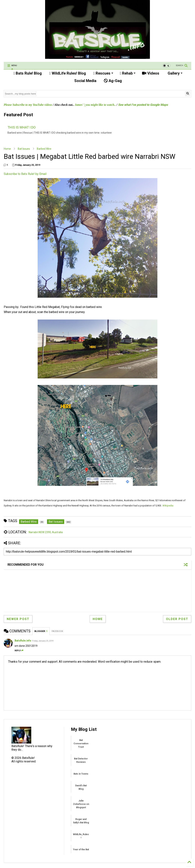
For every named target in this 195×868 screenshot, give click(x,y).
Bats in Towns (81, 774)
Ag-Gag (113, 81)
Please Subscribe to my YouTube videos (28, 105)
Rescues (103, 73)
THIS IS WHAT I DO (22, 127)
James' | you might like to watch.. (95, 105)
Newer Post (18, 619)
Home (7, 149)
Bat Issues (24, 149)
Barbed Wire (44, 149)
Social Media (85, 81)
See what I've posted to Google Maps (143, 105)
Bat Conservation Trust (81, 744)
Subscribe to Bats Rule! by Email (25, 174)
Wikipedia (168, 506)
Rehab (128, 73)
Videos (151, 73)
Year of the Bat (81, 850)
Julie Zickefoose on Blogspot (81, 804)
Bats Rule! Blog (28, 73)
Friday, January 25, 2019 (43, 641)
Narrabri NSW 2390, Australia (46, 532)
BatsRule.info (23, 641)
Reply (19, 651)
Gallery (175, 73)
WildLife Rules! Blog (67, 73)
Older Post (177, 619)
